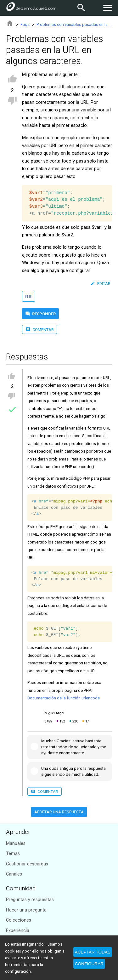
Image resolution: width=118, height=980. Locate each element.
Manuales (16, 843)
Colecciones (19, 920)
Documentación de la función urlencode (64, 698)
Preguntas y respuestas (30, 900)
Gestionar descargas (27, 864)
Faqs (25, 24)
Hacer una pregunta (26, 910)
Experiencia (18, 931)
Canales (14, 874)
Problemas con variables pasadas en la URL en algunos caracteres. (74, 24)
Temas (13, 854)
